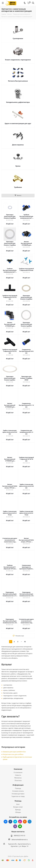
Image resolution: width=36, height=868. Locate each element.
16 (25, 642)
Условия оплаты (18, 791)
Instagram (20, 822)
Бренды (18, 810)
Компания (18, 769)
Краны (18, 166)
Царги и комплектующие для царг (18, 123)
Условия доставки (18, 794)
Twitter (15, 822)
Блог (18, 804)
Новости (18, 775)
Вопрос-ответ (18, 807)
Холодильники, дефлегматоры (18, 102)
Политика (18, 780)
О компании (18, 772)
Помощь (18, 788)
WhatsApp (20, 826)
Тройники (18, 187)
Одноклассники (25, 822)
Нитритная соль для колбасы (13, 754)
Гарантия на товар (18, 796)
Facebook (10, 822)
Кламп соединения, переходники (18, 60)
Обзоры (18, 812)
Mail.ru (30, 822)
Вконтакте (6, 822)
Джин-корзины (18, 145)
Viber (15, 826)
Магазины (18, 778)
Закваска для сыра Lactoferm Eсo (14, 752)
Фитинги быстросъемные (18, 81)
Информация (18, 785)
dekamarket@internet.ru (20, 840)
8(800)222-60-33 (20, 835)
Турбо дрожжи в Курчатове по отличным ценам (17, 758)
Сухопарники (18, 38)
